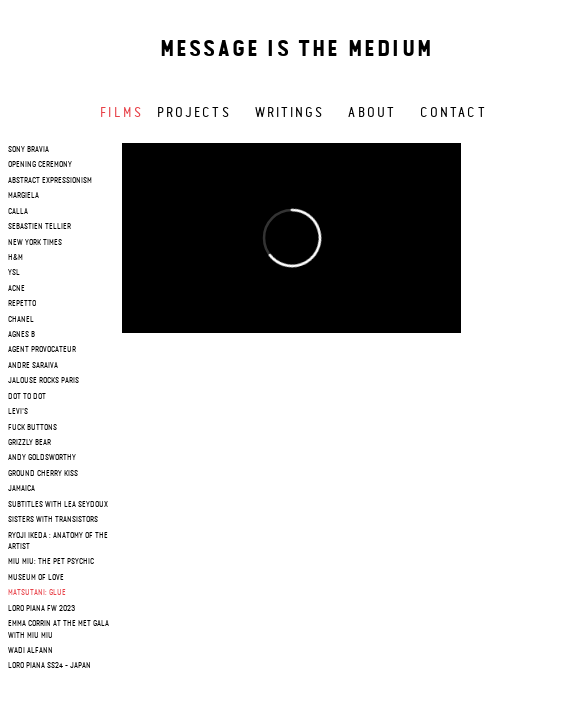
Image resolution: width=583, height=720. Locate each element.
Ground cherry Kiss (43, 474)
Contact (453, 113)
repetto (22, 304)
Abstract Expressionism (50, 181)
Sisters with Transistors (53, 520)
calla (18, 212)
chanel (21, 320)
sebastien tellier (39, 227)
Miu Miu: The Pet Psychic (51, 562)
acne (16, 289)
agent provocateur (42, 350)
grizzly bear (29, 443)
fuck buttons (32, 428)
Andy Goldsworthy (42, 458)
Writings (290, 113)
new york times (35, 243)
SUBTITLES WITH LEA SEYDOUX (58, 505)
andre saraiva (33, 366)
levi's (18, 412)
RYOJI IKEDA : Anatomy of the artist (58, 541)
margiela (23, 196)
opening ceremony (40, 165)
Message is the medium (296, 50)
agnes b (21, 335)
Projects (194, 113)
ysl (14, 273)
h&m (15, 258)
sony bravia (28, 150)
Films (121, 113)
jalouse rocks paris (43, 381)
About (372, 113)
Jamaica (21, 489)
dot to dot (27, 397)
